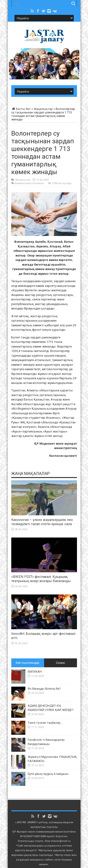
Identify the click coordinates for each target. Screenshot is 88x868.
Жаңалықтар (43, 109)
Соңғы (60, 663)
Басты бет (21, 109)
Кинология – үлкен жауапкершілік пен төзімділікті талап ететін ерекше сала (42, 522)
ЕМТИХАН (35, 672)
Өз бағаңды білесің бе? (44, 689)
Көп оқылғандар (28, 663)
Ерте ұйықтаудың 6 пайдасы (48, 774)
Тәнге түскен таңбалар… (45, 723)
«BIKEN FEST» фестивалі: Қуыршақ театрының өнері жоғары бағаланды (41, 579)
